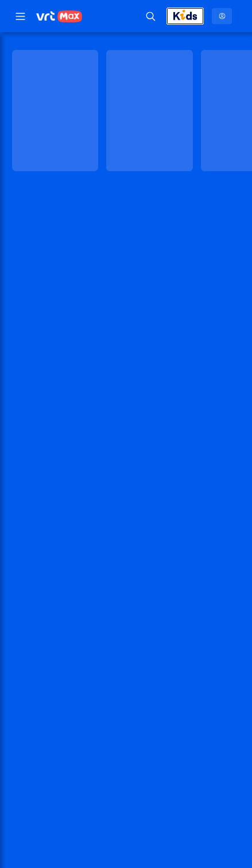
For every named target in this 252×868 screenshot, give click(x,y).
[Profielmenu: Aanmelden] (222, 16)
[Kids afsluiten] (185, 16)
